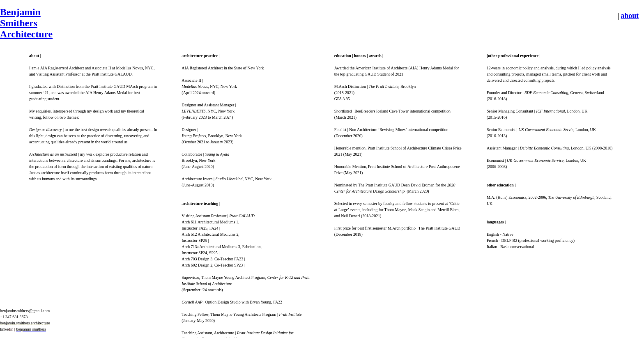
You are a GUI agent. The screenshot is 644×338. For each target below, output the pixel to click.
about (630, 16)
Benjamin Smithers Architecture (26, 23)
